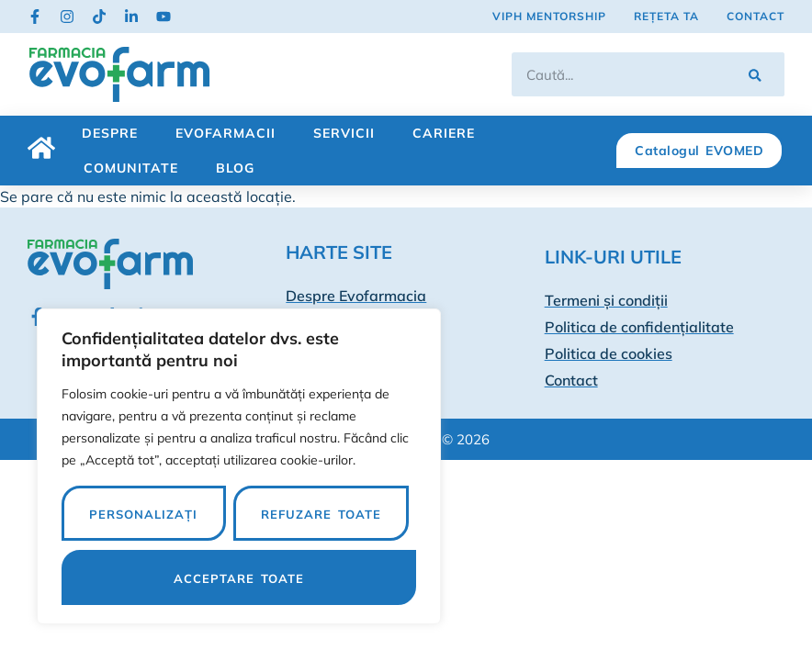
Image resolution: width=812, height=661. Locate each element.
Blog (235, 168)
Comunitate (131, 168)
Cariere (444, 133)
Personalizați (143, 514)
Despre (110, 133)
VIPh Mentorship (549, 16)
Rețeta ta (666, 16)
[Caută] (755, 74)
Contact (756, 16)
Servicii (344, 133)
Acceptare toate (239, 578)
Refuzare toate (321, 514)
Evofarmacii (226, 133)
